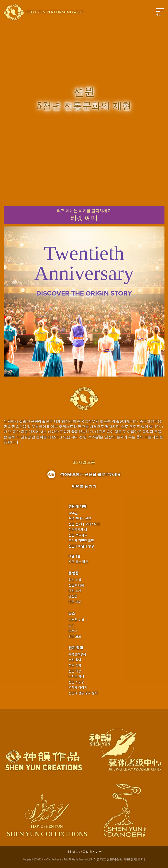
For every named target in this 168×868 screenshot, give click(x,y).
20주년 (73, 513)
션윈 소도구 (76, 682)
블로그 (73, 631)
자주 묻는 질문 (78, 562)
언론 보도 (75, 602)
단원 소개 (75, 591)
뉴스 (72, 613)
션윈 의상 (75, 671)
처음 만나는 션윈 (80, 519)
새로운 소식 (76, 620)
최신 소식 (75, 580)
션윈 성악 (75, 665)
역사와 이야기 (78, 687)
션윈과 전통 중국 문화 (83, 693)
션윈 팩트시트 (78, 535)
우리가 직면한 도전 (81, 541)
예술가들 (74, 556)
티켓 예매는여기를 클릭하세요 (84, 215)
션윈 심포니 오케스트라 (84, 524)
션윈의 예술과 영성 (81, 546)
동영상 (74, 573)
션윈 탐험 (76, 648)
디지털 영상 (76, 676)
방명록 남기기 (84, 486)
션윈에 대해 (78, 506)
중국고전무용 (77, 654)
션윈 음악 (75, 660)
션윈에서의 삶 (78, 530)
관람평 (73, 596)
